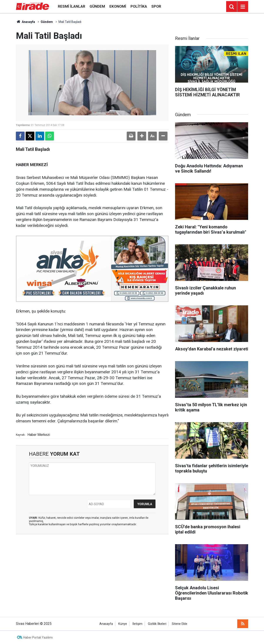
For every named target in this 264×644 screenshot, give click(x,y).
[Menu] (243, 7)
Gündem (97, 6)
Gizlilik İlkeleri (157, 624)
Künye (123, 624)
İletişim (137, 624)
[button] (142, 136)
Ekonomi (118, 6)
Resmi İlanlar (72, 6)
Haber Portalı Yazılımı (38, 637)
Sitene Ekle (180, 624)
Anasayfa (25, 22)
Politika (139, 6)
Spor (156, 6)
